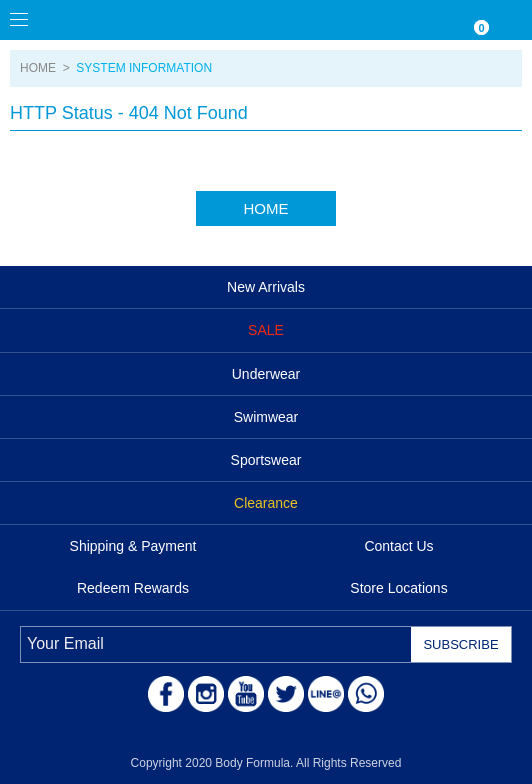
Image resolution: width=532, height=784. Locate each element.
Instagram (206, 694)
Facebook (166, 694)
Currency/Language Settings (392, 20)
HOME (38, 68)
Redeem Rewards (133, 588)
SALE (266, 330)
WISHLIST (432, 20)
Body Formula (110, 20)
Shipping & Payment (133, 546)
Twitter (286, 694)
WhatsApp (366, 694)
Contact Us (398, 546)
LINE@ (326, 694)
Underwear (266, 374)
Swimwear (266, 417)
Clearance (266, 503)
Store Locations (398, 588)
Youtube (246, 694)
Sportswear (266, 460)
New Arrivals (266, 287)
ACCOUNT (512, 20)
